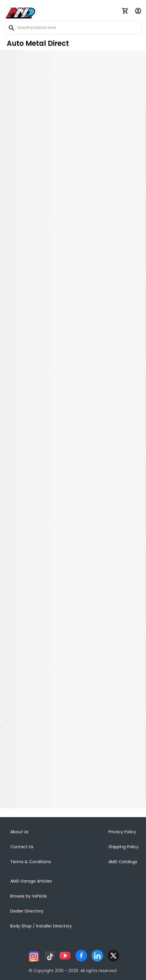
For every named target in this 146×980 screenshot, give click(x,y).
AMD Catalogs (123, 862)
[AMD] (21, 12)
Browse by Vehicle (29, 896)
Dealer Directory (27, 911)
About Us (19, 832)
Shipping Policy (124, 847)
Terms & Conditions (31, 862)
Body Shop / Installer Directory (41, 926)
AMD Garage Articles (31, 881)
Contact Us (22, 847)
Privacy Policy (122, 832)
